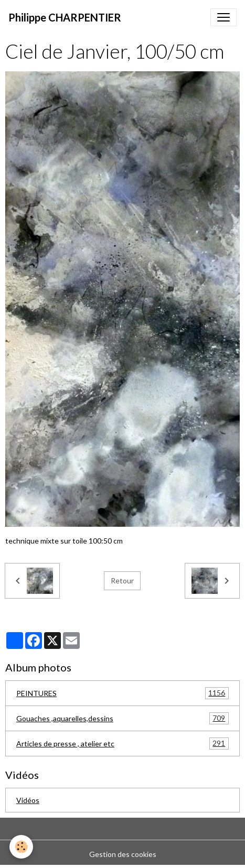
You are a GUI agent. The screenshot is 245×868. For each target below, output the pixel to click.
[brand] (65, 17)
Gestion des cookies (123, 854)
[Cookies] (21, 847)
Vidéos (28, 800)
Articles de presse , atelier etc (122, 744)
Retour (122, 581)
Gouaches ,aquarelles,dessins (122, 718)
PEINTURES (122, 693)
